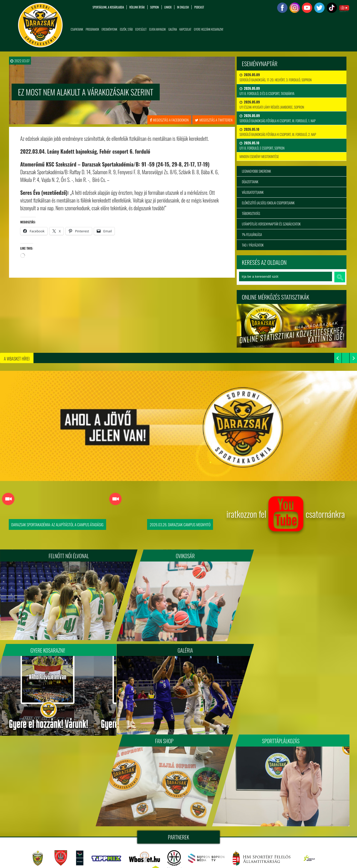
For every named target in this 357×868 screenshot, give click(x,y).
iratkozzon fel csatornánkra (286, 516)
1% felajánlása (252, 234)
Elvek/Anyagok (158, 29)
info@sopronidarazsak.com (42, 858)
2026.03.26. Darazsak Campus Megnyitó (180, 524)
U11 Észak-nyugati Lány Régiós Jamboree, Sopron (272, 104)
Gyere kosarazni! (290, 556)
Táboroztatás (251, 213)
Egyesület (141, 29)
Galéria (173, 29)
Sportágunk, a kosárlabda (108, 7)
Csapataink (77, 29)
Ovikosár (178, 556)
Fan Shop (178, 648)
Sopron (155, 7)
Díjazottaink (250, 182)
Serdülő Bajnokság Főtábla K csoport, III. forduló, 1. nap (278, 118)
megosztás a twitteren (214, 120)
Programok (92, 29)
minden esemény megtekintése (259, 156)
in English (183, 7)
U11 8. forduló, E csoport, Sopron (262, 145)
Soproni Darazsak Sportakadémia (180, 814)
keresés (340, 277)
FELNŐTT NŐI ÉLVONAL (67, 556)
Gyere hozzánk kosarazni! (209, 29)
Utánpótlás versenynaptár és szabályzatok (271, 224)
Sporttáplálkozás (290, 648)
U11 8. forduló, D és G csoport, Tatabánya (267, 91)
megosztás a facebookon (169, 120)
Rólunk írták (137, 7)
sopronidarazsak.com (230, 814)
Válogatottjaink (253, 192)
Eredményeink (110, 29)
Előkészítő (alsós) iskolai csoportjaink (268, 203)
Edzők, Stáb (126, 29)
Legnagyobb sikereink (256, 171)
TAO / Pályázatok (253, 245)
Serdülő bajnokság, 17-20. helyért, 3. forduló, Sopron (276, 77)
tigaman (220, 821)
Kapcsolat (185, 29)
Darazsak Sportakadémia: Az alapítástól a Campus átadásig (57, 524)
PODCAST (199, 7)
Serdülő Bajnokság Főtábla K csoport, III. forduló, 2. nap (278, 132)
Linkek (168, 7)
